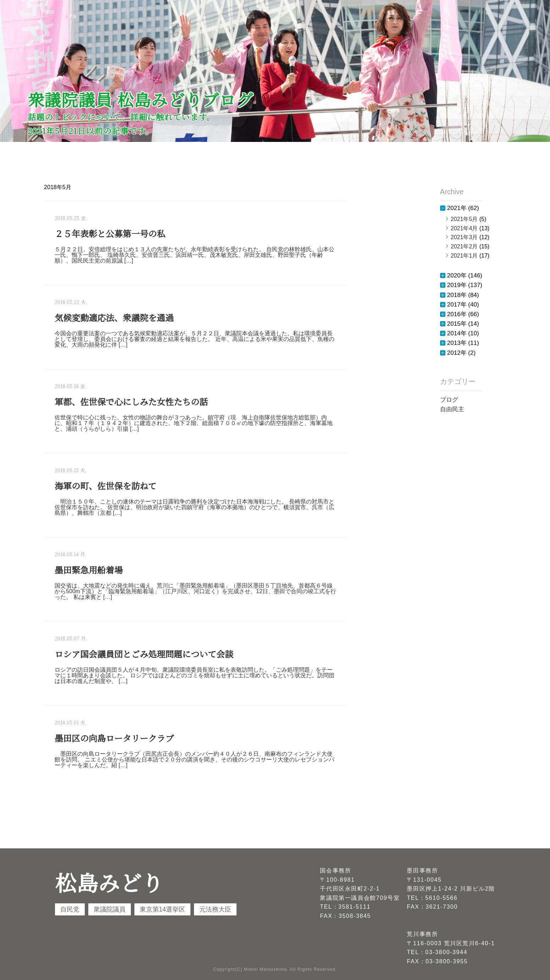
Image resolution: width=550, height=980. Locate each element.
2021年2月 (464, 246)
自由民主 (452, 409)
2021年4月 (464, 228)
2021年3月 (464, 237)
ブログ (449, 400)
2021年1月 (464, 256)
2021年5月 (464, 219)
